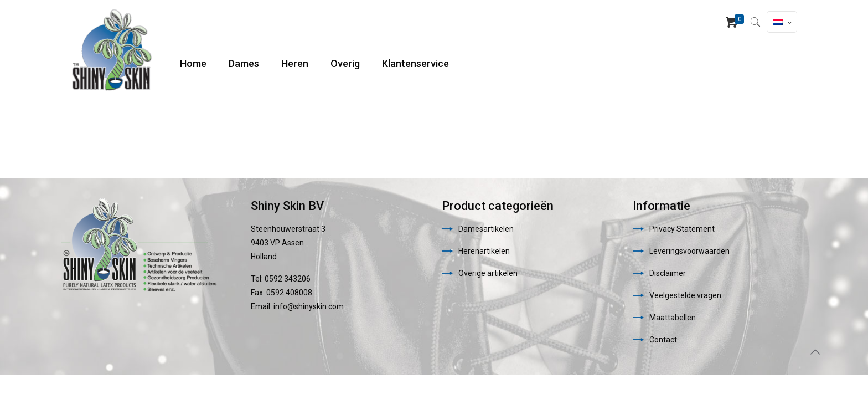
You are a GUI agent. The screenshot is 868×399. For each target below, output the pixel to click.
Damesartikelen (486, 229)
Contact (663, 340)
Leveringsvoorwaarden (689, 251)
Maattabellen (673, 318)
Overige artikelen (488, 273)
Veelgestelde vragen (685, 295)
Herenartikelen (484, 251)
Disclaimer (668, 273)
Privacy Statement (682, 229)
